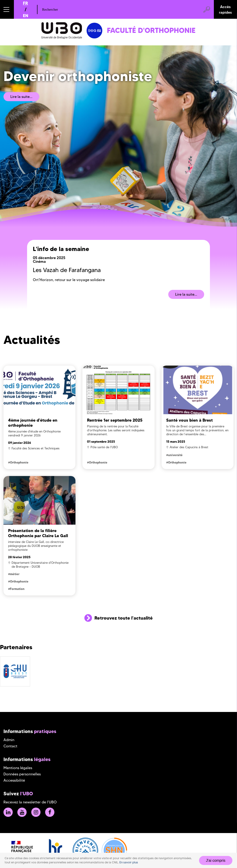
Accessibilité (14, 780)
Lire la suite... (21, 97)
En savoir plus (129, 862)
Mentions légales (18, 768)
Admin (9, 740)
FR (25, 3)
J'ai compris (216, 860)
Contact (10, 746)
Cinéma (39, 261)
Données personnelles (22, 774)
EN (26, 16)
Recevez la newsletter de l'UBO (30, 802)
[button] (7, 9)
